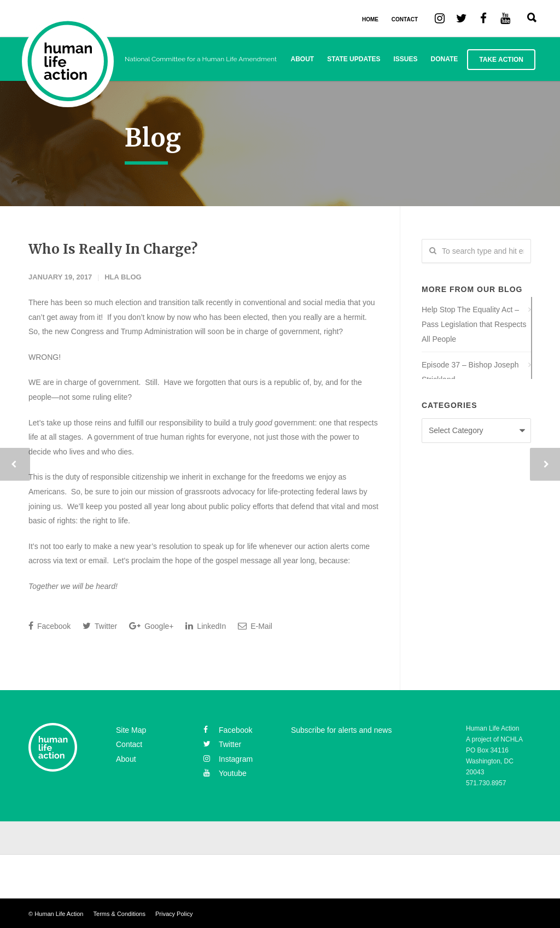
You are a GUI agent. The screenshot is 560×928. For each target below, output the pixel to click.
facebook (228, 730)
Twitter (100, 626)
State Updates (354, 59)
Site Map (131, 730)
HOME (370, 19)
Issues (406, 59)
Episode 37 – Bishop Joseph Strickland (470, 372)
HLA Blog (123, 277)
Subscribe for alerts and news (341, 730)
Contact (129, 744)
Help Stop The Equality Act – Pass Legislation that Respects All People (474, 324)
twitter (222, 744)
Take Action (501, 60)
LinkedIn (206, 626)
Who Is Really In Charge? (113, 249)
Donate (445, 59)
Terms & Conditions (119, 914)
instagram (228, 759)
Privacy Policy (174, 914)
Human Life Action (59, 914)
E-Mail (255, 626)
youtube (225, 773)
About (303, 59)
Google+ (151, 626)
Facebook (49, 626)
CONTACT (405, 19)
